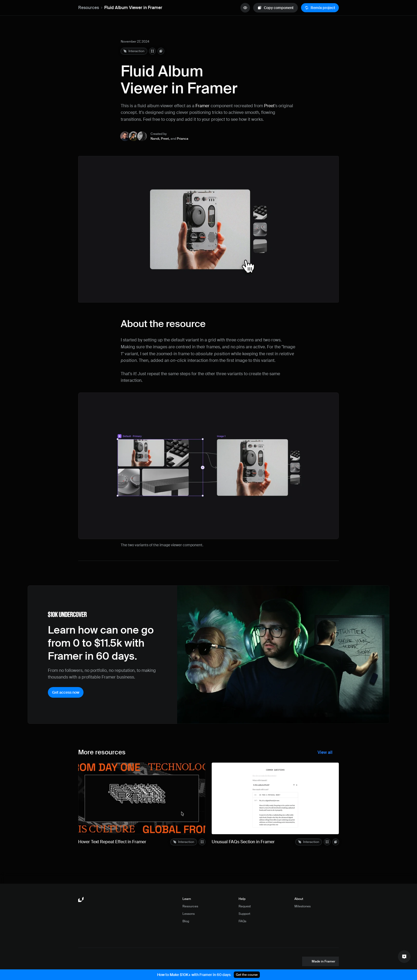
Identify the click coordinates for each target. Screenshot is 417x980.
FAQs (242, 921)
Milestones (303, 906)
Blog (186, 921)
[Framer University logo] (81, 900)
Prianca (183, 139)
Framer (203, 106)
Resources (89, 8)
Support (244, 914)
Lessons (189, 914)
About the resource (163, 324)
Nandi (155, 139)
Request (245, 906)
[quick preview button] (245, 8)
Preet (269, 106)
